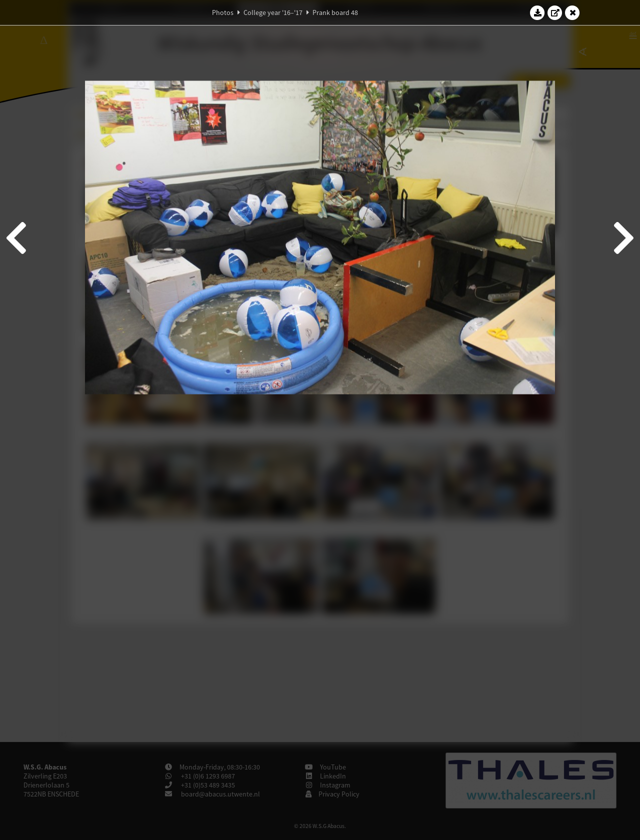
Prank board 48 (335, 12)
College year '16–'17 (273, 12)
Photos (223, 12)
